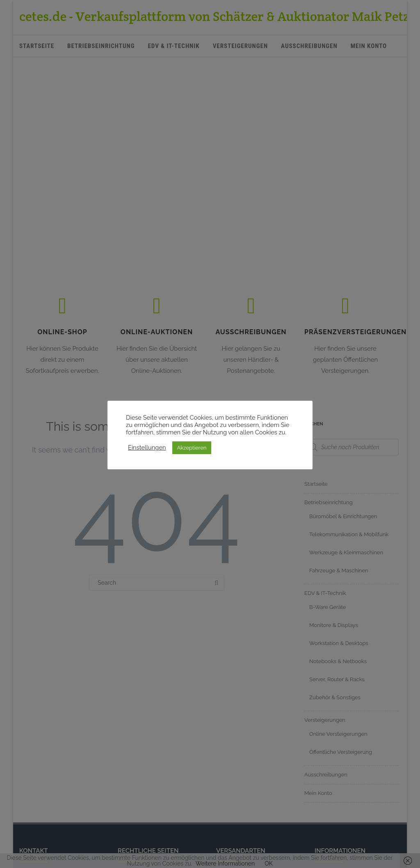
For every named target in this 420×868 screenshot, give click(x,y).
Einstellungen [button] (147, 447)
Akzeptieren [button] (192, 448)
